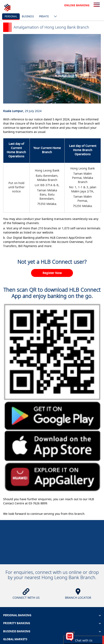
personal (11, 16)
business (28, 16)
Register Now (52, 273)
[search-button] (97, 5)
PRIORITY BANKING (17, 623)
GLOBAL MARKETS (15, 639)
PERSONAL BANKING (17, 615)
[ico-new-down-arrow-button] (54, 17)
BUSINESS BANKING (17, 631)
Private (44, 16)
